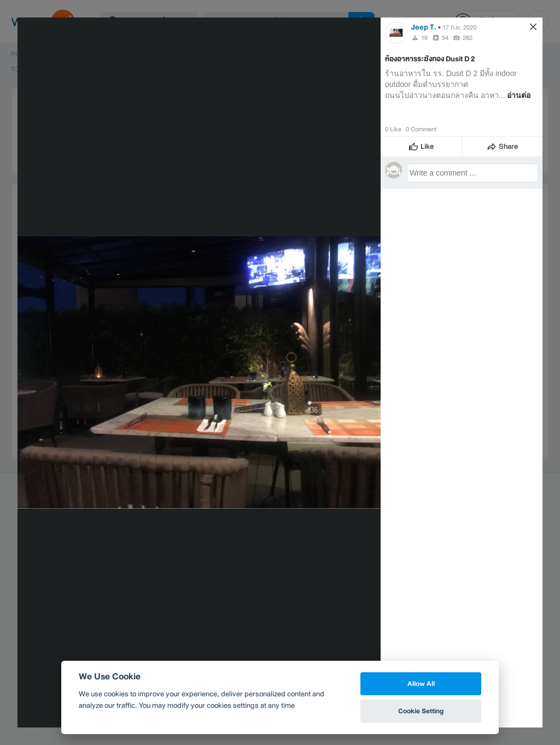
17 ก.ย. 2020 (459, 27)
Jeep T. (425, 27)
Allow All (421, 683)
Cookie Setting (421, 711)
